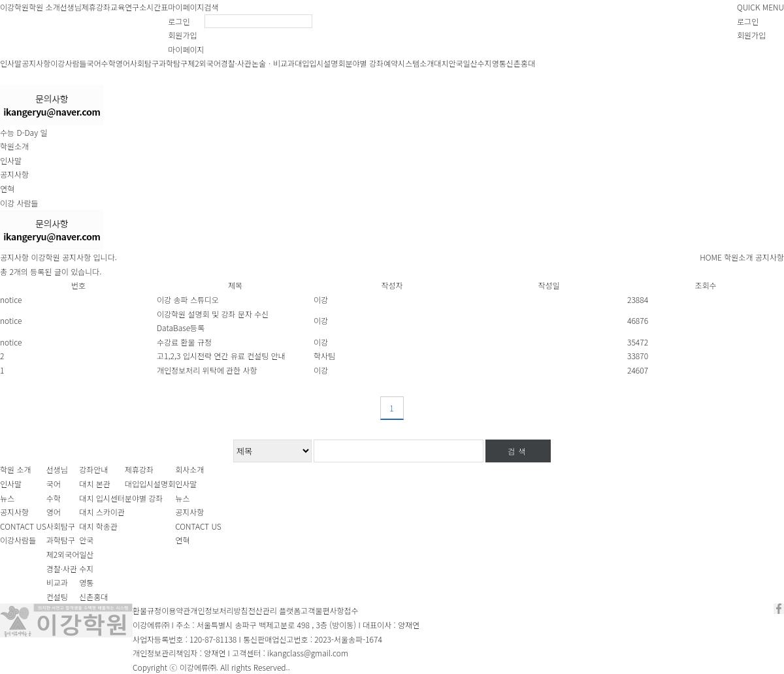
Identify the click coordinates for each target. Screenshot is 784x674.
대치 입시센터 (102, 498)
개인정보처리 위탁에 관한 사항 (207, 370)
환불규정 (147, 610)
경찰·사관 (236, 63)
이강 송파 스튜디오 (188, 299)
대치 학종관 (98, 526)
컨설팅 (57, 597)
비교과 (57, 582)
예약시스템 (401, 63)
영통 (499, 63)
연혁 (7, 188)
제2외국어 (204, 63)
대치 (441, 63)
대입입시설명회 (320, 63)
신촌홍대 (521, 63)
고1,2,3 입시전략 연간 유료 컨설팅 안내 (221, 356)
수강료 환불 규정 (184, 342)
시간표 (157, 7)
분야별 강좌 (364, 63)
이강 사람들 (19, 203)
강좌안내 (93, 469)
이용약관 (176, 610)
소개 (427, 63)
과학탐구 (173, 63)
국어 (94, 63)
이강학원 (14, 7)
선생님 (71, 7)
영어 (123, 63)
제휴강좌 (96, 7)
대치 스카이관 (102, 512)
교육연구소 (128, 7)
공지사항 (36, 63)
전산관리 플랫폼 (275, 610)
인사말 (11, 63)
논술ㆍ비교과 (273, 63)
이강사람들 (68, 63)
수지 (485, 63)
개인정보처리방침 (219, 610)
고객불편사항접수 (329, 610)
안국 (455, 63)
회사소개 (189, 469)
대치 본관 (95, 484)
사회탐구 (144, 63)
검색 (212, 7)
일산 (470, 63)
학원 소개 (44, 7)
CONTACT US (23, 526)
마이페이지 (186, 7)
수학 (108, 63)
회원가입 (182, 35)
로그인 (179, 21)
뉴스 (7, 498)
